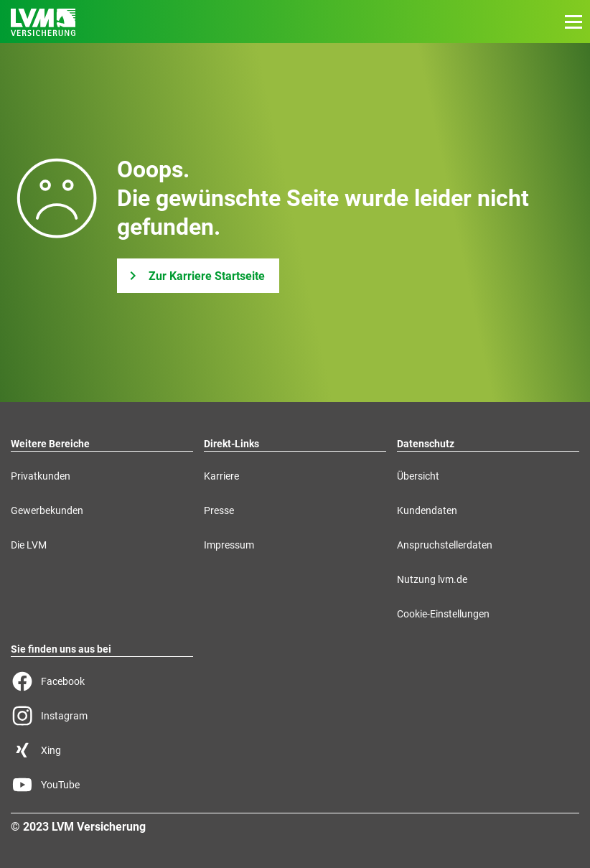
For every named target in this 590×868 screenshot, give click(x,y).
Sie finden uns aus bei (61, 649)
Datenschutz (426, 444)
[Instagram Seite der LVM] (102, 716)
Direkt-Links (231, 444)
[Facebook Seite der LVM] (102, 681)
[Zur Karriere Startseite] (198, 276)
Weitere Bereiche (50, 444)
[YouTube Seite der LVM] (102, 785)
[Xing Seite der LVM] (102, 750)
